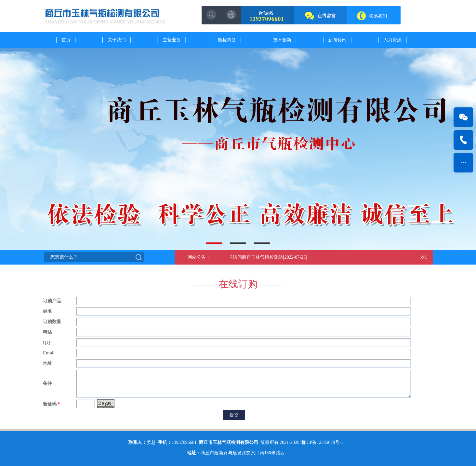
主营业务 (172, 40)
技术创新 (282, 40)
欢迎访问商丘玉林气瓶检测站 (254, 257)
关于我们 (117, 40)
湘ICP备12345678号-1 (322, 442)
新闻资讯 (337, 40)
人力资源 (392, 40)
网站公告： (199, 257)
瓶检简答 (227, 40)
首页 (66, 40)
